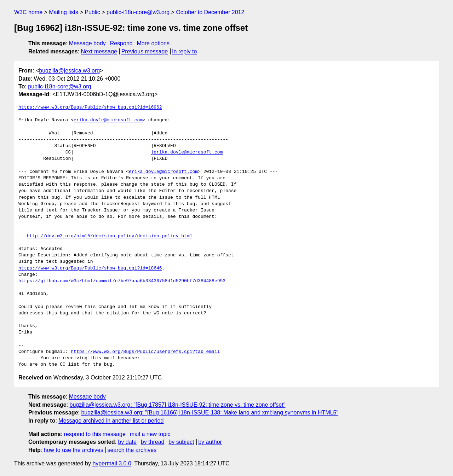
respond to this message (94, 434)
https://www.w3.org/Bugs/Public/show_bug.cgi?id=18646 (90, 268)
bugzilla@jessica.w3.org (69, 71)
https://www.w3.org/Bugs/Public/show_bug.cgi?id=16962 (90, 108)
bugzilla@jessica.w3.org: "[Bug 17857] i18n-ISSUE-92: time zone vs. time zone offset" (178, 405)
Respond (121, 43)
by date (127, 442)
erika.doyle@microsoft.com (108, 120)
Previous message (145, 51)
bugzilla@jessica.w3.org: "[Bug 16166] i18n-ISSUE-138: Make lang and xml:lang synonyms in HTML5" (210, 413)
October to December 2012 (210, 12)
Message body (87, 43)
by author (210, 442)
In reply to (184, 51)
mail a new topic (150, 434)
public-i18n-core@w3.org (138, 12)
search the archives (132, 450)
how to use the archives (74, 450)
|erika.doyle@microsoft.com (187, 152)
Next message (99, 51)
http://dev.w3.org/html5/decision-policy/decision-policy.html (109, 236)
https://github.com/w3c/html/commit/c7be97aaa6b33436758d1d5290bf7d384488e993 (122, 281)
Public (92, 12)
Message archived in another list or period (111, 421)
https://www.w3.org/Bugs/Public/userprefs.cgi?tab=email (145, 352)
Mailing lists (64, 12)
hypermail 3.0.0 (112, 463)
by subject (181, 442)
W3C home (28, 12)
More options (153, 43)
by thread (153, 442)
